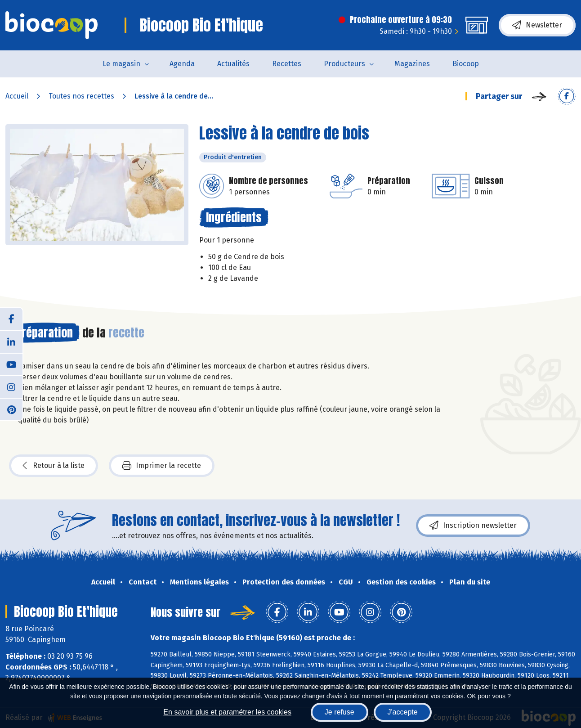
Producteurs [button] (344, 64)
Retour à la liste (54, 466)
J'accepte (403, 712)
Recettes (287, 64)
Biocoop (466, 64)
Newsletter (537, 25)
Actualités (233, 64)
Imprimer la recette (162, 466)
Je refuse (340, 712)
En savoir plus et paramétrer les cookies (227, 712)
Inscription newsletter (473, 526)
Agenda (182, 64)
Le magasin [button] (121, 64)
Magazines (412, 64)
